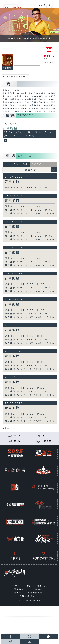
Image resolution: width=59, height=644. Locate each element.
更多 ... (6, 428)
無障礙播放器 (36, 593)
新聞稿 (17, 586)
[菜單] (55, 5)
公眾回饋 (46, 442)
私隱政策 (17, 593)
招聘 (29, 586)
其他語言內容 (28, 596)
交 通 (17, 436)
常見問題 (38, 590)
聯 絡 (17, 441)
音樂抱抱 (10, 128)
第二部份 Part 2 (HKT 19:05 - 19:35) (30, 214)
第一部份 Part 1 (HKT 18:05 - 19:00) (29, 188)
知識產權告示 (20, 590)
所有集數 (7, 68)
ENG (41, 5)
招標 (40, 586)
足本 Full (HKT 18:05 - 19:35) (25, 207)
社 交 (46, 436)
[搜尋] (49, 5)
